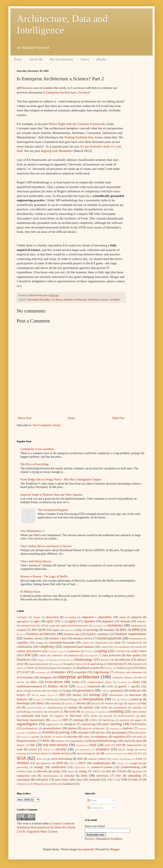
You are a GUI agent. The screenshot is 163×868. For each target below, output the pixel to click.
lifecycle (96, 703)
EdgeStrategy (101, 672)
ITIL (114, 699)
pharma (72, 728)
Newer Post (25, 418)
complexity (47, 647)
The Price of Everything (35, 464)
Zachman (115, 300)
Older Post (118, 418)
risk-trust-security (55, 745)
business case (72, 634)
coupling (101, 651)
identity (77, 695)
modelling (117, 711)
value (79, 780)
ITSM (124, 699)
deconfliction (122, 660)
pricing (65, 732)
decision (105, 660)
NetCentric (76, 716)
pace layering (112, 724)
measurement (120, 708)
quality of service (53, 737)
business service (33, 638)
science (105, 300)
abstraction (52, 617)
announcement (28, 626)
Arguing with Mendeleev (57, 151)
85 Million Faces (30, 592)
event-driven (54, 682)
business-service (83, 638)
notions (54, 720)
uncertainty (23, 780)
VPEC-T (111, 780)
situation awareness (114, 753)
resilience (60, 741)
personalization (52, 728)
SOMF (139, 759)
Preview (90, 839)
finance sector (58, 686)
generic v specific (129, 686)
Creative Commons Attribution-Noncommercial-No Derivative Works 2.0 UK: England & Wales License (46, 828)
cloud (117, 643)
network (108, 716)
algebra (73, 621)
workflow (53, 784)
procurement (119, 733)
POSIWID (48, 733)
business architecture (41, 634)
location (109, 703)
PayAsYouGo (138, 724)
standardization (102, 763)
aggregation (23, 621)
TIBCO (97, 771)
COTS (88, 651)
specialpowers (43, 763)
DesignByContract (73, 664)
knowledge (23, 703)
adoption (137, 617)
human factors (47, 695)
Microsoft (70, 712)
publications (140, 733)
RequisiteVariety (26, 741)
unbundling (135, 776)
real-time (73, 737)
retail (127, 741)
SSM (71, 763)
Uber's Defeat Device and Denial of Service (46, 546)
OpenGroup (108, 720)
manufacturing (55, 708)
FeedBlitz (117, 839)
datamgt (53, 660)
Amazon (125, 621)
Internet (50, 699)
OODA (93, 720)
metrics (39, 712)
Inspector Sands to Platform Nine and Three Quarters (52, 495)
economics (59, 672)
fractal (80, 687)
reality (86, 737)
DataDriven (24, 660)
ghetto (20, 691)
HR (33, 695)
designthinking (95, 664)
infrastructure (116, 695)
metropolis (53, 712)
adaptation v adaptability (97, 617)
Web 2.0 (137, 780)
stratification (59, 767)
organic (138, 720)
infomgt (95, 695)
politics (33, 733)
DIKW (30, 668)
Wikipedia (38, 784)
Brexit (20, 634)
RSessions (26, 88)
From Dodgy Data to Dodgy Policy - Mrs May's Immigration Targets (61, 479)
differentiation (135, 664)
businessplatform (110, 638)
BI (44, 630)
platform (128, 728)
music (45, 716)
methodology (24, 712)
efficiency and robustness (128, 672)
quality (36, 737)
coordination (73, 651)
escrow (20, 682)
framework (94, 686)
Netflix (94, 716)
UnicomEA (42, 780)
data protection (112, 655)
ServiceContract (39, 753)
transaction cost (26, 776)
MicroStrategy (88, 712)
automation (137, 626)
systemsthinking (130, 767)
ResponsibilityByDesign (103, 741)
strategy (39, 767)
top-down (137, 771)
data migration (91, 655)
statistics (120, 763)
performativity (30, 728)
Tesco (71, 771)
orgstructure (53, 724)
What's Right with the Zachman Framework (77, 124)
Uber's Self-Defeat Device (36, 561)
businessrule (136, 639)
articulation (98, 626)
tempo (57, 771)
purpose (24, 737)
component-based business (78, 647)
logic (120, 703)
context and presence (29, 651)
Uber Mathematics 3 (32, 531)
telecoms (42, 771)
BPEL (124, 630)
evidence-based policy (99, 682)
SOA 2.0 (41, 759)
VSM (124, 780)
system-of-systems (102, 767)
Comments (95, 808)
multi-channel (139, 712)
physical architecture (94, 728)
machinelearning (34, 708)
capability (22, 643)
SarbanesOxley (134, 745)
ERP (140, 678)
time (108, 771)
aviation (21, 630)
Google (67, 691)
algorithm (89, 621)
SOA (21, 758)
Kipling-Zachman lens (79, 137)
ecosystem (80, 672)
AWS (34, 630)
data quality (133, 655)
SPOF (60, 763)
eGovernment (25, 677)
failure (136, 682)
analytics (142, 621)
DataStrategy (83, 660)
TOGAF (121, 771)
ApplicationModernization (74, 626)
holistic (21, 695)
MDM (104, 708)
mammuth (88, 849)
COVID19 (121, 651)
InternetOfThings (68, 699)
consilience (124, 647)
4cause (37, 617)
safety (108, 745)
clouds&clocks (134, 643)
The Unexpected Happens (53, 510)
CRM (27, 655)
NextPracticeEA (127, 716)
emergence (46, 677)
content (138, 647)
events (76, 682)
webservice (23, 784)
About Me (36, 59)
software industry (97, 759)
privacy (101, 733)
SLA (140, 753)
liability (69, 703)
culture (43, 655)
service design (126, 750)
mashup (73, 707)
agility (50, 621)
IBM (62, 695)
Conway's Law (55, 651)
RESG (46, 741)
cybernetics (57, 655)
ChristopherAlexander (38, 300)
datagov (41, 660)
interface (37, 699)
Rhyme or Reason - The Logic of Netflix (44, 576)
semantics (103, 749)
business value (58, 638)
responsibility (77, 741)
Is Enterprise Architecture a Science (66, 92)
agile (37, 621)
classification (101, 643)
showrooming (84, 753)
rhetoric (21, 745)
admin (123, 617)
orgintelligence (27, 724)
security (61, 749)
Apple (52, 626)
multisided (27, 716)
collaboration (24, 647)
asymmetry (115, 625)
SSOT (82, 763)
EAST (26, 672)
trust (84, 775)
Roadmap (81, 745)
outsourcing (88, 724)
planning (114, 728)
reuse (139, 741)
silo (98, 753)
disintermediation (48, 668)
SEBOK (47, 750)
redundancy (101, 737)
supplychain (80, 767)
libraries (81, 703)
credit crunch (139, 651)
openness (124, 720)
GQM (104, 691)
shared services (61, 753)
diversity (108, 668)
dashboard (74, 655)
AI (62, 621)
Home (18, 59)
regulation (119, 737)
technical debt (24, 771)
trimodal (69, 776)
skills (130, 753)
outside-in (70, 724)
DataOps (66, 660)
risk (32, 745)
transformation (50, 776)
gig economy (35, 691)
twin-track (103, 776)
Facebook (122, 682)
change (39, 643)
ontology (79, 720)
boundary (109, 630)
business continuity (97, 634)
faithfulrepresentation (29, 686)
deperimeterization (39, 664)
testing (83, 771)
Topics (85, 59)
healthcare (135, 691)
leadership (55, 703)
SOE (80, 759)
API (42, 626)
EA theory (57, 300)
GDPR (110, 687)
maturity (88, 707)
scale (20, 749)
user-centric (62, 780)
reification (137, 737)
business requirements (131, 634)
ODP (65, 720)
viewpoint (94, 780)
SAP (118, 745)
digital (20, 668)
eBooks (101, 59)
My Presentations (61, 59)
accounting (70, 617)
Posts (92, 801)
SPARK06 (23, 763)
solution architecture (121, 759)
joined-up (136, 699)
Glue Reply (52, 691)
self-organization (83, 750)
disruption (67, 668)
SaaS (93, 745)
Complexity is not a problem (37, 449)
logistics (132, 703)
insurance (22, 699)
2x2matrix (22, 617)
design (56, 664)
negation (59, 716)
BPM (136, 630)
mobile (102, 712)
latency (40, 703)
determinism (115, 664)
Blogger (115, 849)
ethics (34, 682)
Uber (118, 776)
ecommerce (41, 672)
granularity (117, 691)
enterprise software (122, 678)
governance (86, 690)
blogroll (68, 630)
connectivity (107, 647)
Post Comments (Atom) (47, 425)
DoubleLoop (123, 668)
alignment (108, 621)
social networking (61, 759)
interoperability (93, 699)
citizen (86, 643)
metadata (137, 708)
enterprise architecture (75, 300)
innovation (94, 300)
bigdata (56, 630)
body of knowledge (87, 630)
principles (83, 733)
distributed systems (88, 668)
